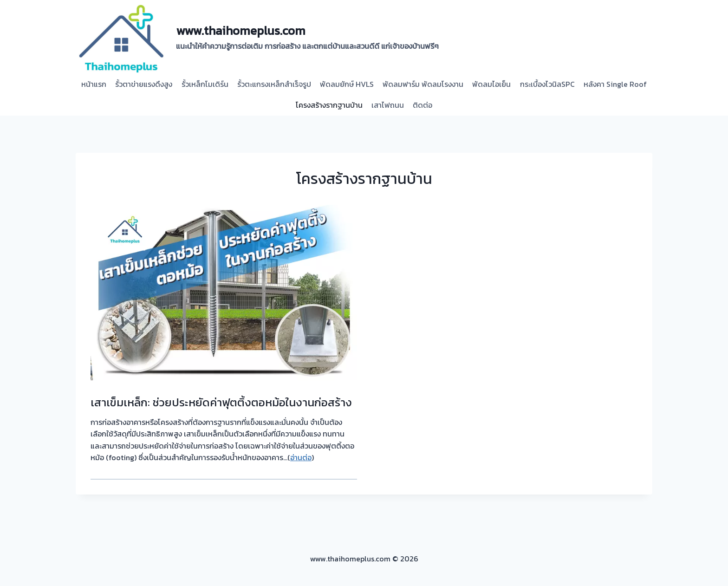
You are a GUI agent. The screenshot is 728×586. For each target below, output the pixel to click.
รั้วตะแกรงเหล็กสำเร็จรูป (274, 84)
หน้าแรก (94, 84)
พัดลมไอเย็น (491, 84)
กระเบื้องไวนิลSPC (547, 84)
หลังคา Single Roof (615, 84)
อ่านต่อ (301, 457)
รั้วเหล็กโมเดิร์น (205, 84)
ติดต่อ (422, 105)
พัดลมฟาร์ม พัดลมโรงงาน (423, 84)
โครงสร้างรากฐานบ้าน (329, 105)
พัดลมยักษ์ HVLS (347, 84)
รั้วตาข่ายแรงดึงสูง (144, 84)
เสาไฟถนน (388, 105)
